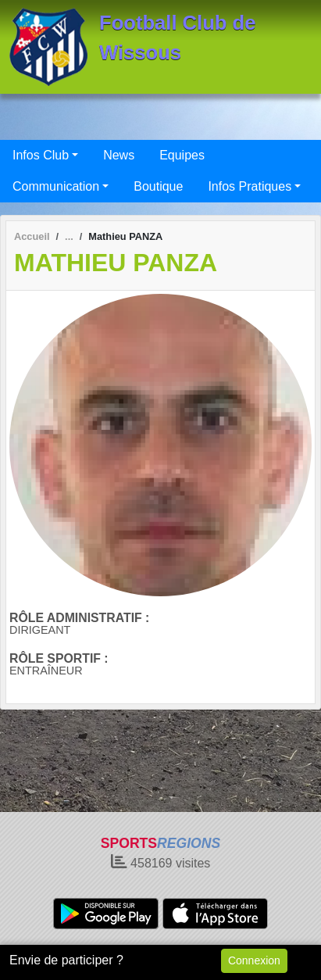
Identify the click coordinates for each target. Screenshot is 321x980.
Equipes (182, 155)
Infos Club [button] (41, 155)
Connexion (254, 960)
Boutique (158, 186)
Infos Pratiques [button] (250, 186)
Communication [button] (56, 186)
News (119, 155)
